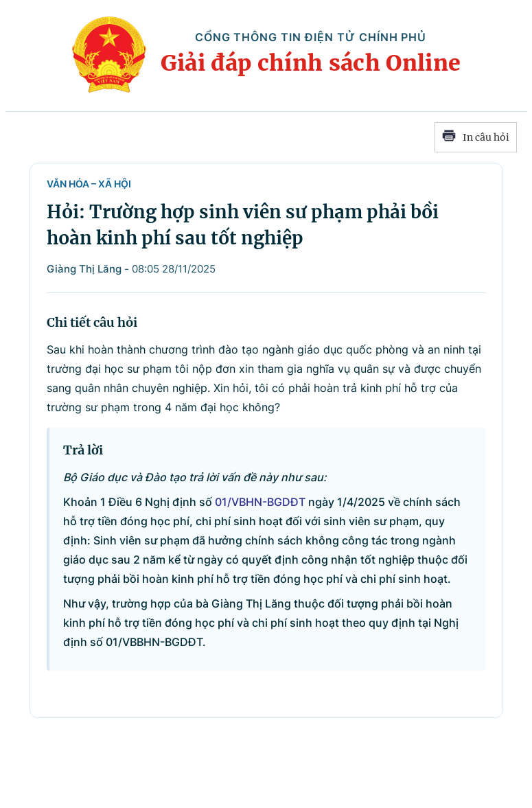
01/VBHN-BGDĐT (260, 502)
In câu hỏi (476, 137)
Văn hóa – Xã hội (89, 184)
